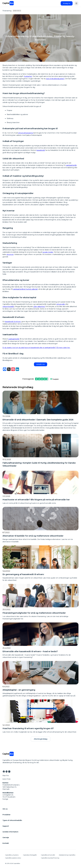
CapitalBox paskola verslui (13, 858)
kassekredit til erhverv (13, 322)
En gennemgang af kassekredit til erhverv (23, 574)
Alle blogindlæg (41, 739)
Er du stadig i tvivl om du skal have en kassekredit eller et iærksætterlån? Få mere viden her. (36, 348)
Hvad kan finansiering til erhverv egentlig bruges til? (28, 728)
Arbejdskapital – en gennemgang (19, 690)
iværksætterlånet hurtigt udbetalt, (25, 289)
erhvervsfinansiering (26, 133)
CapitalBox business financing (50, 858)
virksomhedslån (8, 307)
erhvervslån (61, 304)
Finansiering (7, 11)
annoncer (10, 254)
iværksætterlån (71, 165)
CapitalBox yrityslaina (12, 855)
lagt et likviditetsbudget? (55, 79)
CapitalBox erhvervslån (48, 855)
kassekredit (41, 150)
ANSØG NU (41, 364)
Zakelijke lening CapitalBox (67, 855)
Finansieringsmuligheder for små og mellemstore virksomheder (34, 613)
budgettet (28, 76)
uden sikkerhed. (39, 307)
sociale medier (48, 252)
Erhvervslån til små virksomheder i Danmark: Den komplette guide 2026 (38, 420)
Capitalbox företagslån (30, 855)
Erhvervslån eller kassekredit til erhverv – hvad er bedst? (30, 651)
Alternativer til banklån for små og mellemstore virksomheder (33, 536)
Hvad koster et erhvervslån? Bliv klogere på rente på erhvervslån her (36, 500)
